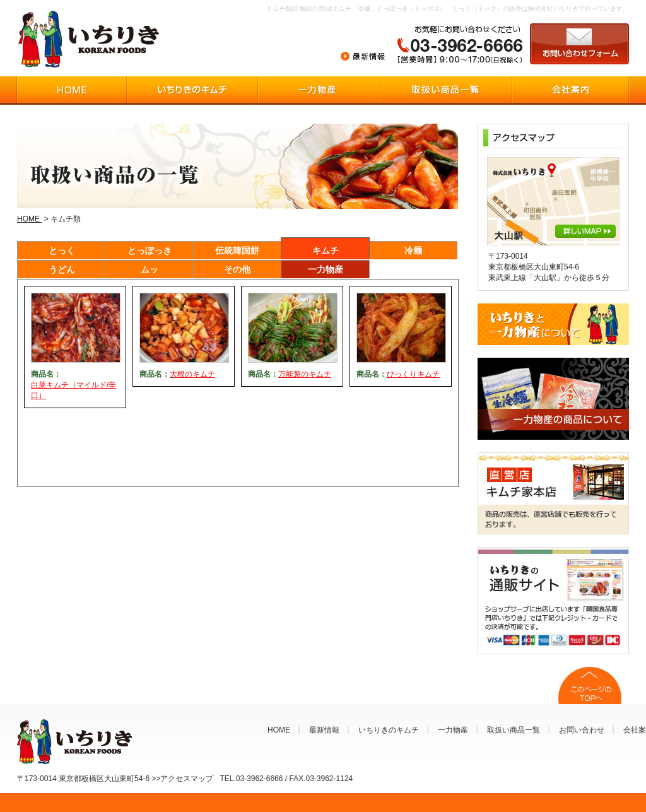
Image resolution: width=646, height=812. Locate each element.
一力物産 (326, 269)
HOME (29, 219)
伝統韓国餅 (237, 250)
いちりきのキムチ (389, 730)
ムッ (150, 269)
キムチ (326, 250)
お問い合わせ (582, 730)
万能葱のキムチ (305, 374)
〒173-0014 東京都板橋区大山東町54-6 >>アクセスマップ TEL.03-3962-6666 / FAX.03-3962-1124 (185, 779)
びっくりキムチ (413, 374)
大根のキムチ (192, 374)
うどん (62, 269)
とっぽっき (150, 250)
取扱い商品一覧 (514, 730)
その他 (237, 269)
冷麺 (413, 250)
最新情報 (324, 730)
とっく (62, 250)
